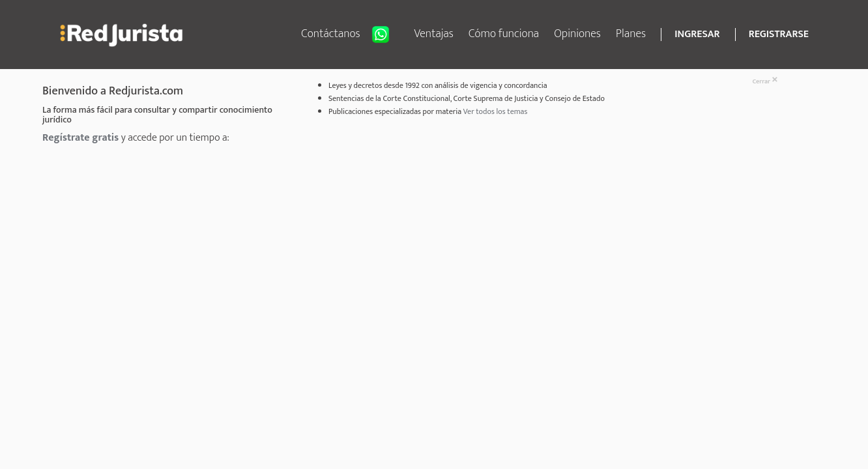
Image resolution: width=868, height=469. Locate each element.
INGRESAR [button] (697, 35)
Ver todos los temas (496, 111)
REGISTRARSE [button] (779, 35)
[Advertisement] (401, 245)
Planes (631, 34)
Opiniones (577, 34)
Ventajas (434, 34)
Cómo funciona (504, 34)
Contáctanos (350, 35)
